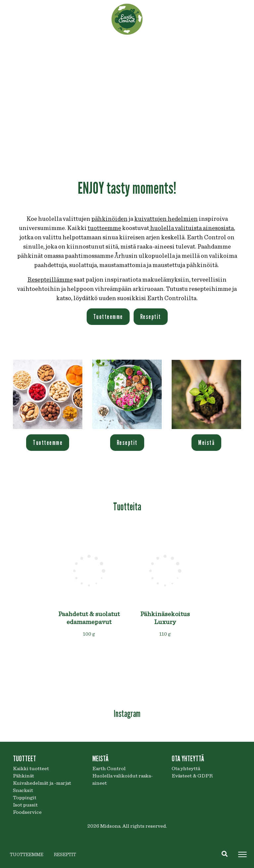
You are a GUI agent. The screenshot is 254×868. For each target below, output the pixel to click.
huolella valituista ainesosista (191, 228)
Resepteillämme (50, 280)
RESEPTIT (65, 855)
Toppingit (25, 798)
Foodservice (27, 812)
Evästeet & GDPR (192, 776)
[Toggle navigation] (242, 854)
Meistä (206, 443)
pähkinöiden (109, 219)
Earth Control (109, 769)
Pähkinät (23, 776)
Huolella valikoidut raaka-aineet (123, 779)
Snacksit (23, 790)
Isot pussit (25, 805)
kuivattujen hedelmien (166, 219)
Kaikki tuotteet (31, 769)
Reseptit (151, 317)
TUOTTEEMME (27, 855)
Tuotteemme (108, 317)
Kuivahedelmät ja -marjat (42, 783)
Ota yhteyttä (186, 769)
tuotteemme (104, 228)
